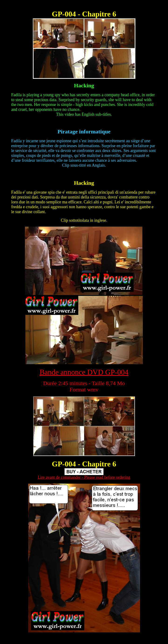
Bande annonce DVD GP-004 (84, 372)
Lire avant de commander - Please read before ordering (84, 477)
